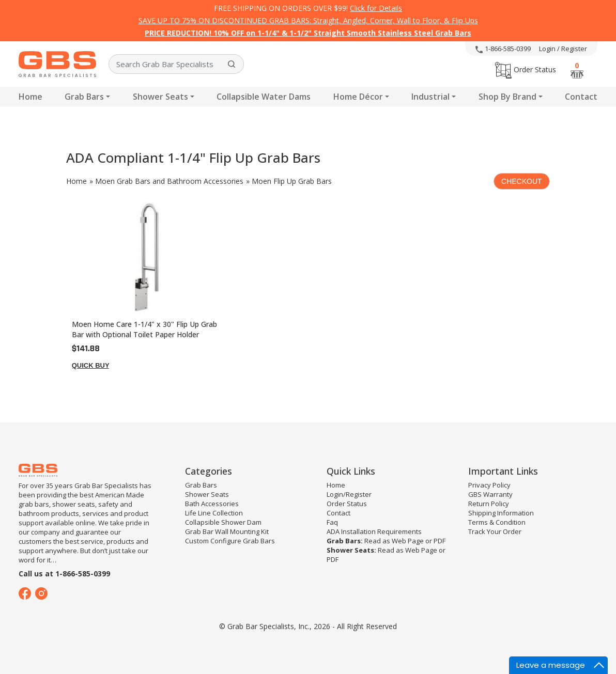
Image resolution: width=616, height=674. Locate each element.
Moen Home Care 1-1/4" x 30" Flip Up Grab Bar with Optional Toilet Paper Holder (144, 329)
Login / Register (563, 49)
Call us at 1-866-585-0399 (64, 574)
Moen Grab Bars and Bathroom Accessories (169, 181)
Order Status (526, 69)
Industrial (430, 97)
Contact (581, 97)
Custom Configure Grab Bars (230, 541)
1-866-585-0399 (503, 49)
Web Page (408, 541)
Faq (332, 522)
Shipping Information (501, 513)
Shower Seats (160, 97)
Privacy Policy (489, 485)
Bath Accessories (212, 504)
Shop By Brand (507, 97)
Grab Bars (84, 97)
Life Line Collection (214, 513)
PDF (440, 541)
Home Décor (358, 97)
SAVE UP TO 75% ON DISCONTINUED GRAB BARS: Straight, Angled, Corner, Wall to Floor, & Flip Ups (308, 20)
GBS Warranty (490, 494)
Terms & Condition (497, 522)
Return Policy (489, 504)
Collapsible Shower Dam (223, 522)
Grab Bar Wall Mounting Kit (227, 531)
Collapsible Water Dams (264, 97)
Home (30, 97)
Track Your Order (495, 531)
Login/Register (349, 494)
